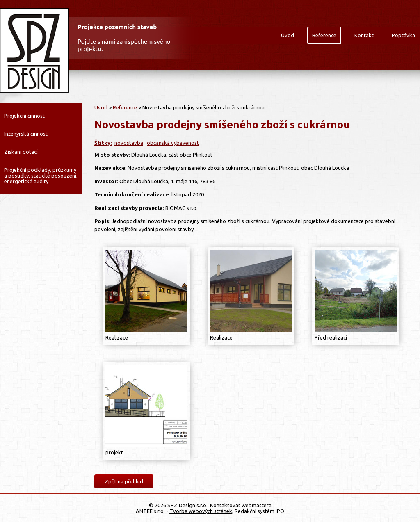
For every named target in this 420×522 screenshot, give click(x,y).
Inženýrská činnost (26, 134)
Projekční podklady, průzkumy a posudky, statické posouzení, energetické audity (41, 176)
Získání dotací (21, 152)
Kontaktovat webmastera (241, 505)
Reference (324, 35)
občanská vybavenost (173, 143)
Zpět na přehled (124, 481)
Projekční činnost (24, 116)
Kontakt (364, 35)
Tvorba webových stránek (201, 511)
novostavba (129, 143)
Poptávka (403, 35)
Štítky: (103, 143)
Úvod (288, 35)
